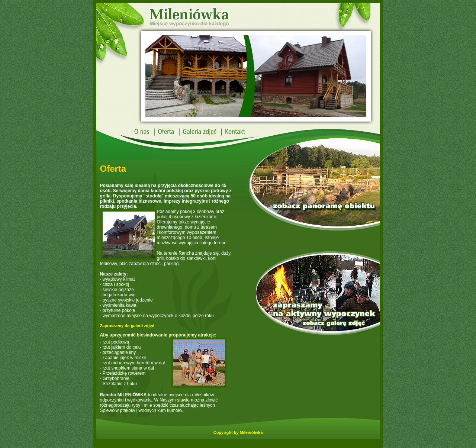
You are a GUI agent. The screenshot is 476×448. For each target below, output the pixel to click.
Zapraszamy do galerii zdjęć (127, 326)
